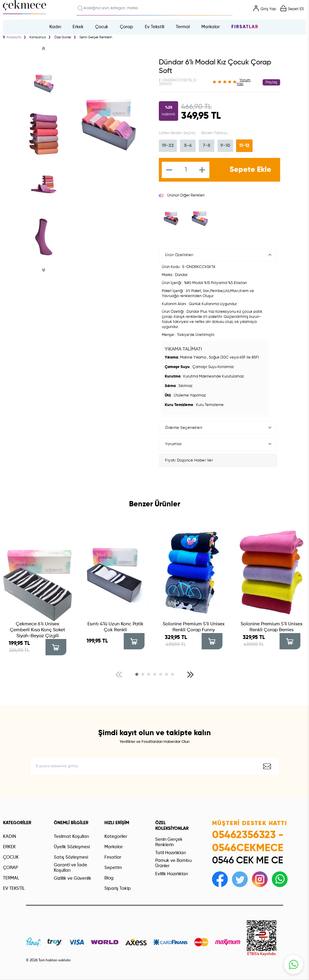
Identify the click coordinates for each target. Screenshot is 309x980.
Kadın (55, 27)
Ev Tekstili (154, 27)
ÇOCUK (11, 857)
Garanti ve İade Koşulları (70, 868)
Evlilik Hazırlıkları (172, 874)
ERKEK (9, 847)
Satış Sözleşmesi (71, 857)
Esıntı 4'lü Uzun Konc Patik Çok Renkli (115, 627)
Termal (183, 27)
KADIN (10, 837)
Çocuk (102, 27)
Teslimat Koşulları (71, 837)
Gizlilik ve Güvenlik (73, 878)
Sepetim (113, 868)
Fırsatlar (245, 27)
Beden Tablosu (214, 133)
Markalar (211, 27)
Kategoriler (116, 837)
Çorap (127, 27)
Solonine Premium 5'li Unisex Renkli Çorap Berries (272, 627)
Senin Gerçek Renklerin (169, 842)
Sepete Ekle (250, 170)
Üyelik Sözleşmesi (72, 847)
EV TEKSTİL (14, 888)
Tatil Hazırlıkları (171, 853)
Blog (109, 878)
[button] (137, 674)
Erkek (78, 27)
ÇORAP (11, 868)
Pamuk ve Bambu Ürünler (173, 863)
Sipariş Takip (118, 888)
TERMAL (11, 878)
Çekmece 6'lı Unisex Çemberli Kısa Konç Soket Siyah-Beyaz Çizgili (37, 630)
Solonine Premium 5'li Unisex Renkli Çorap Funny (194, 627)
